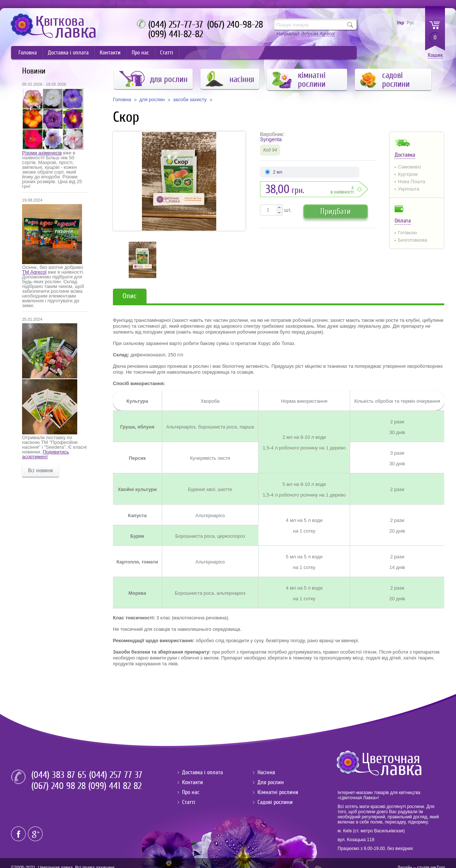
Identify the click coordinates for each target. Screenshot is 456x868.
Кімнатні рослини (278, 792)
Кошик (435, 55)
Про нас (140, 53)
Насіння (266, 772)
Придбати (336, 211)
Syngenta (271, 139)
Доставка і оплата (68, 53)
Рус (410, 23)
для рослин (152, 100)
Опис (130, 296)
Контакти (110, 53)
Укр (400, 23)
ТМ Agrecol (34, 272)
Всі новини (40, 470)
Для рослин (271, 782)
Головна (28, 53)
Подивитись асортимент (46, 454)
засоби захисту (190, 100)
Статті (167, 53)
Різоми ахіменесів (42, 153)
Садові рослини (275, 802)
